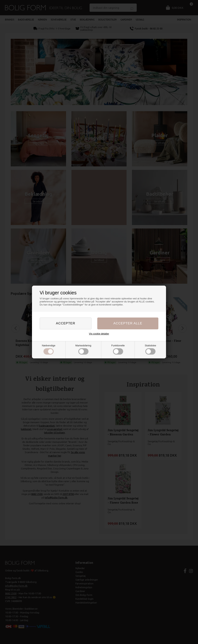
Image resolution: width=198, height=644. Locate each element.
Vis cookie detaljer (99, 334)
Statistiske (150, 349)
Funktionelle (118, 349)
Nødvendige (49, 349)
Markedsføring (83, 349)
